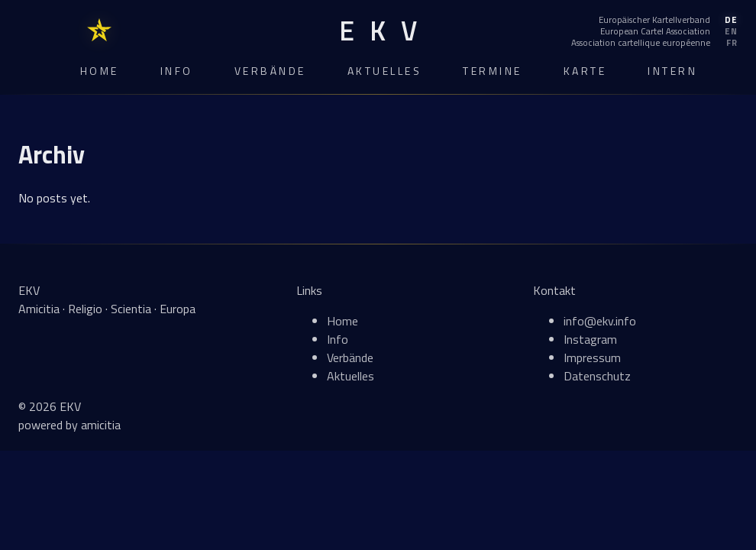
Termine (493, 71)
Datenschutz (597, 376)
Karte (585, 71)
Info (177, 71)
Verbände (270, 71)
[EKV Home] (378, 31)
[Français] (654, 43)
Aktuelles (385, 71)
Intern (672, 71)
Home (100, 71)
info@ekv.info (600, 321)
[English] (654, 31)
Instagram (590, 339)
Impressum (592, 357)
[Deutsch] (654, 20)
